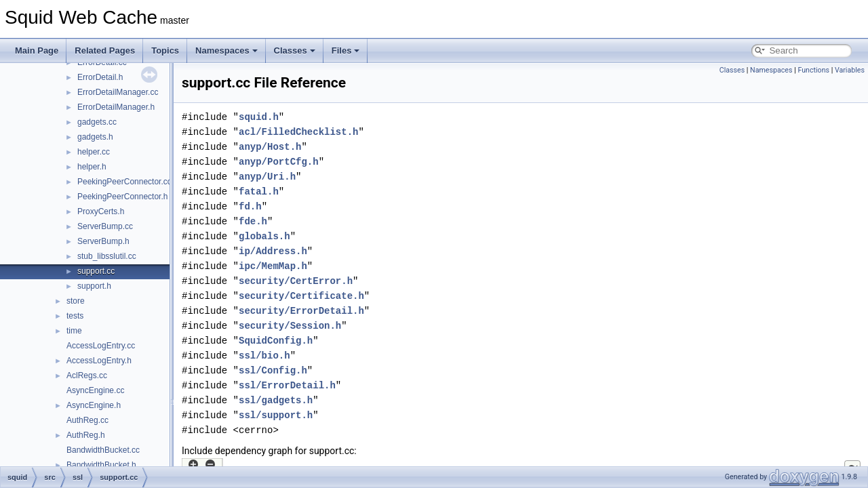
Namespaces (226, 50)
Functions (813, 70)
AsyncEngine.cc (95, 390)
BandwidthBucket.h (101, 465)
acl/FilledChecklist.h (298, 132)
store (76, 301)
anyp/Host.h (270, 147)
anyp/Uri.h (267, 177)
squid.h (259, 117)
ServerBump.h (103, 241)
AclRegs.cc (87, 375)
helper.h (92, 167)
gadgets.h (95, 137)
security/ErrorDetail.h (301, 311)
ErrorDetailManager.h (116, 107)
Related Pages (105, 50)
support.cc (96, 271)
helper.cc (94, 152)
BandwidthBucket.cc (103, 450)
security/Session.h (290, 326)
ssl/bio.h (264, 355)
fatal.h (259, 191)
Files (346, 50)
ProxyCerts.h (101, 211)
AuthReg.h (86, 435)
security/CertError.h (296, 281)
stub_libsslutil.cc (107, 256)
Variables (850, 70)
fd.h (250, 206)
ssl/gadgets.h (276, 400)
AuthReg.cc (87, 420)
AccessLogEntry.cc (101, 346)
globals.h (264, 236)
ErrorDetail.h (100, 77)
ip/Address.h (273, 251)
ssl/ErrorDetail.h (287, 385)
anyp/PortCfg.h (279, 162)
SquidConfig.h (276, 341)
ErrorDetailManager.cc (118, 92)
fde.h (253, 221)
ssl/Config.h (273, 370)
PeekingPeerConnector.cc (124, 182)
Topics (165, 50)
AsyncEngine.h (94, 405)
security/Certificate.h (301, 296)
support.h (94, 286)
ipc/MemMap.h (273, 266)
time (74, 331)
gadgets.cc (97, 122)
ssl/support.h (276, 415)
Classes (295, 50)
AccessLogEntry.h (99, 361)
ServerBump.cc (105, 226)
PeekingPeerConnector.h (122, 197)
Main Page (37, 50)
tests (75, 316)
